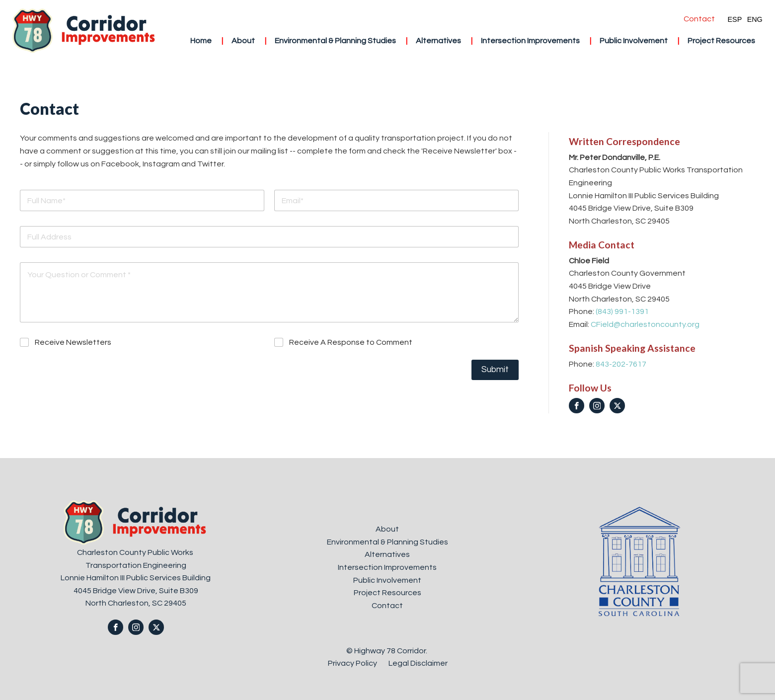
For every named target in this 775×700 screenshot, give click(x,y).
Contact (699, 19)
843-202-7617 (621, 364)
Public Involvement (634, 41)
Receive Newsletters (73, 342)
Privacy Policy (353, 663)
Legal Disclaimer (418, 663)
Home (201, 41)
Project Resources (721, 41)
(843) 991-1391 (622, 311)
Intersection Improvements (530, 41)
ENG (755, 19)
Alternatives (438, 41)
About (243, 41)
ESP (735, 19)
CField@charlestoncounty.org (645, 324)
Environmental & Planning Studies (335, 41)
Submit (495, 370)
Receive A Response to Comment (351, 342)
